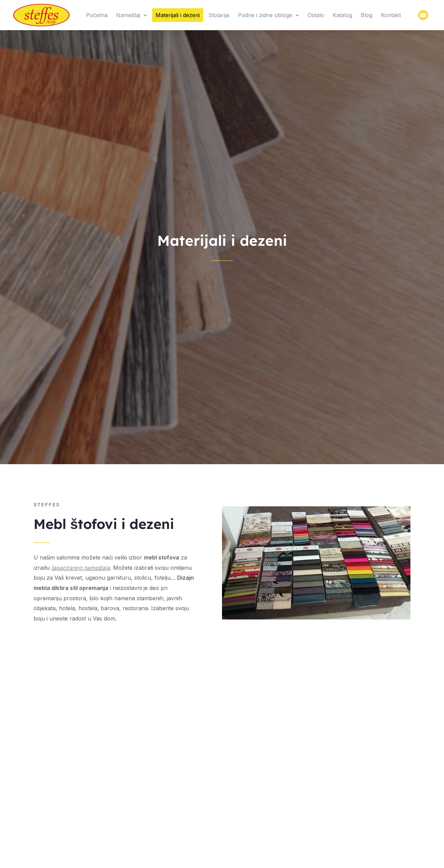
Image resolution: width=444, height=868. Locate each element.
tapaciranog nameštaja (81, 568)
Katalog (342, 15)
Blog (367, 15)
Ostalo (316, 15)
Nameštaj (132, 15)
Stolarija (219, 15)
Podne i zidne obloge (268, 15)
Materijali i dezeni (178, 15)
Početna (97, 15)
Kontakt (391, 15)
